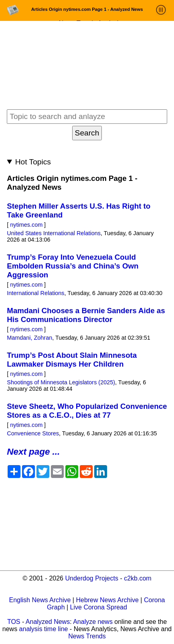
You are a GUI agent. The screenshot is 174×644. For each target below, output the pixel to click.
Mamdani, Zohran (29, 338)
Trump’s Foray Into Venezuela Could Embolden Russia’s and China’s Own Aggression (73, 266)
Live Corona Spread (99, 607)
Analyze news (93, 622)
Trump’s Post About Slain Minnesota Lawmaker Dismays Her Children (72, 360)
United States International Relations (54, 233)
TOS (14, 622)
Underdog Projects (92, 578)
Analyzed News (48, 622)
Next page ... (33, 452)
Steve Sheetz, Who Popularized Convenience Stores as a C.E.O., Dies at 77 (87, 411)
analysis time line (44, 629)
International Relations (35, 293)
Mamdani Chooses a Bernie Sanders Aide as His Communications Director (86, 315)
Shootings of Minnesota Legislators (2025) (61, 382)
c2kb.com (138, 578)
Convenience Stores (33, 433)
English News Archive (40, 600)
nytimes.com (26, 225)
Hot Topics (33, 162)
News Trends (87, 636)
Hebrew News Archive (107, 600)
